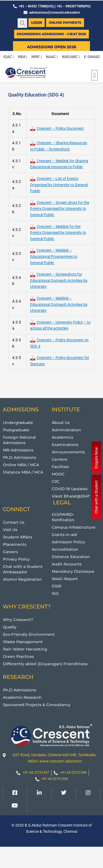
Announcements (68, 452)
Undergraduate (18, 423)
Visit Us (10, 530)
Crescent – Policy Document (57, 128)
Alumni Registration (22, 579)
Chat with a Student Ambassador (23, 569)
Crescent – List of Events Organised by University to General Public (59, 185)
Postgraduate (16, 430)
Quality (10, 627)
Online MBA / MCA (21, 465)
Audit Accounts (67, 564)
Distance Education (71, 557)
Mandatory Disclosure (73, 571)
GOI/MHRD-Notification (63, 517)
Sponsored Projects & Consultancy (37, 705)
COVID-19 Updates (70, 489)
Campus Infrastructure (74, 527)
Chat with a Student (96, 497)
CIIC (56, 481)
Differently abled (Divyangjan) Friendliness (45, 664)
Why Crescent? (18, 620)
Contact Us (14, 522)
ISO (55, 593)
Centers (59, 459)
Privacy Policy (16, 559)
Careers (10, 552)
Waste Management (23, 642)
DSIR (57, 586)
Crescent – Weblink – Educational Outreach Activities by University (59, 304)
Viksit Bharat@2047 (71, 496)
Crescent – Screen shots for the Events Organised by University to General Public (60, 209)
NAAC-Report (65, 579)
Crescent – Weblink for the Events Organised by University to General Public (58, 233)
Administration (66, 430)
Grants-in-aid (64, 535)
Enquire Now (96, 458)
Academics (62, 437)
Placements (15, 544)
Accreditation (65, 549)
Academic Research (22, 697)
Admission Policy (68, 542)
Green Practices (18, 656)
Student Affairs (18, 537)
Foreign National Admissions (19, 440)
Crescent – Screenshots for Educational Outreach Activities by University (59, 280)
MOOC (58, 474)
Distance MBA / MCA (23, 472)
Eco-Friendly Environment (29, 634)
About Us (61, 423)
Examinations (65, 445)
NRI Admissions (18, 450)
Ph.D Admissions (20, 457)
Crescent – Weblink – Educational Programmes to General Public (54, 256)
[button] (22, 23)
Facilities (60, 467)
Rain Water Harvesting (25, 649)
